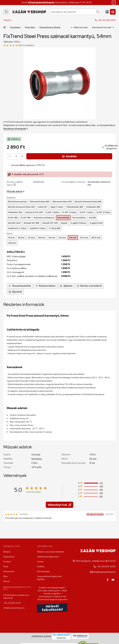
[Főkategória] (5, 27)
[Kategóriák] (6, 12)
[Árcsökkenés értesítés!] (110, 147)
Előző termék (79, 27)
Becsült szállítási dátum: (15, 183)
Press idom (30, 27)
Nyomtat (15, 292)
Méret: (10, 234)
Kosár (6, 567)
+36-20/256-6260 (107, 20)
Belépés (7, 552)
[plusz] (22, 156)
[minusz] (10, 156)
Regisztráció (9, 557)
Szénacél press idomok (50, 27)
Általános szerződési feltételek (50, 552)
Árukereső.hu (61, 638)
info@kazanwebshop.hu (41, 2)
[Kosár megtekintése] (113, 12)
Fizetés (40, 562)
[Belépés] (107, 12)
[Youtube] (113, 580)
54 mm (93, 459)
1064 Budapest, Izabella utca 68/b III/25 (16, 597)
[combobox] (75, 12)
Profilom (7, 562)
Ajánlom (66, 286)
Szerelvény (15, 27)
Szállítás (41, 567)
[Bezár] (114, 3)
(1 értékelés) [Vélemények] (28, 45)
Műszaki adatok (16, 191)
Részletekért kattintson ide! (99, 183)
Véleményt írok (59, 505)
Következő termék (103, 27)
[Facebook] (108, 580)
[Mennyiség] (16, 156)
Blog (5, 576)
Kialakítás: (11, 198)
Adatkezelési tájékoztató (48, 557)
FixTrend (36, 454)
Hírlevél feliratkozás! (52, 608)
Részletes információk (16, 129)
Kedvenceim (9, 571)
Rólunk (6, 581)
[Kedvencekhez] (45, 286)
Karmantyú (37, 459)
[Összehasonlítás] (20, 286)
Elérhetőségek (43, 571)
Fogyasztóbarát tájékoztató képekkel (49, 578)
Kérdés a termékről (89, 286)
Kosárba (69, 156)
